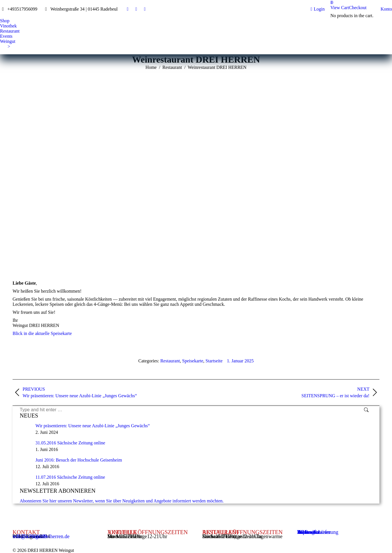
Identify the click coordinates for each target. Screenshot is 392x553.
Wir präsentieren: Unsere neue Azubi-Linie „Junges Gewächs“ (93, 426)
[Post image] (25, 429)
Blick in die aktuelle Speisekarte (42, 333)
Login (318, 9)
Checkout (358, 8)
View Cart (340, 8)
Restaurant (170, 361)
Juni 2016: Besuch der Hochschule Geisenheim (79, 460)
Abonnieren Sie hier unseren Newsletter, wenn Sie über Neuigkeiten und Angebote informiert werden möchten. (122, 501)
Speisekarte (193, 361)
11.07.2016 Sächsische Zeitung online (70, 477)
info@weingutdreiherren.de (41, 536)
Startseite (214, 361)
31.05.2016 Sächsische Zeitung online (70, 443)
